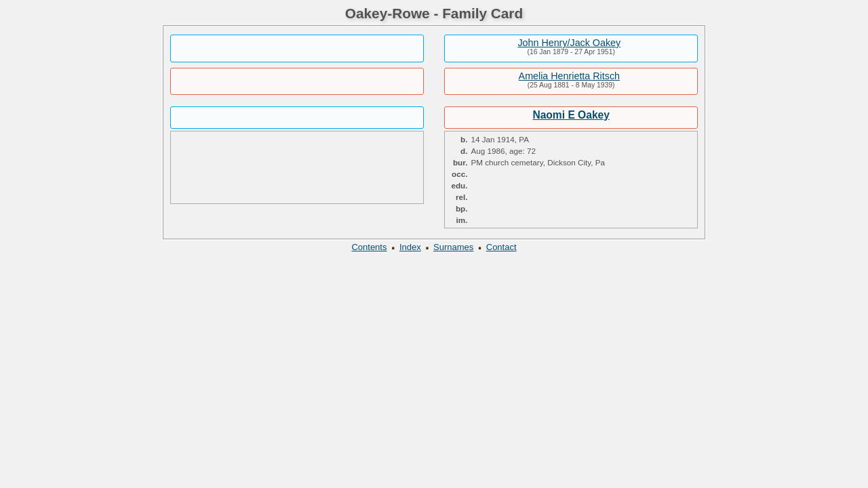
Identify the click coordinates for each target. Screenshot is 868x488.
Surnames (453, 247)
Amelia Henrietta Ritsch (569, 76)
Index (410, 247)
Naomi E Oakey (571, 115)
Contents (369, 247)
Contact (501, 247)
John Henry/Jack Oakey (569, 43)
